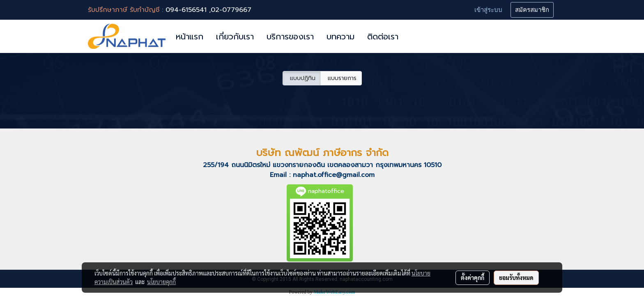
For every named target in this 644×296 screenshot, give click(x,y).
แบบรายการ (341, 78)
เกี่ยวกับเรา (235, 37)
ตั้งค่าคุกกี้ (473, 278)
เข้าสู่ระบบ (488, 10)
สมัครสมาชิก (532, 10)
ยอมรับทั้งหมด (516, 278)
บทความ (340, 37)
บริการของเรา (290, 37)
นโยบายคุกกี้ (161, 282)
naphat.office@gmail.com (334, 175)
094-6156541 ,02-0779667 (208, 10)
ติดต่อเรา (383, 37)
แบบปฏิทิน (302, 78)
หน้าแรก (190, 37)
